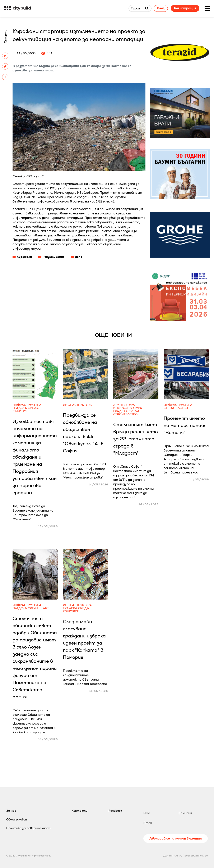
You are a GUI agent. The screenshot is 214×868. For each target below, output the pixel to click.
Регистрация (185, 8)
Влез (161, 8)
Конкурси (71, 611)
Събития (20, 411)
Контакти (80, 811)
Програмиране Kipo (195, 856)
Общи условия (17, 819)
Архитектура (124, 405)
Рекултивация (53, 257)
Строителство (125, 414)
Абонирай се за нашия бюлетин (176, 838)
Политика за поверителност (28, 828)
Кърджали (24, 257)
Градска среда (26, 408)
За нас (11, 811)
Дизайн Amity (172, 856)
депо (79, 257)
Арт (46, 608)
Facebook (115, 811)
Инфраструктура (27, 405)
